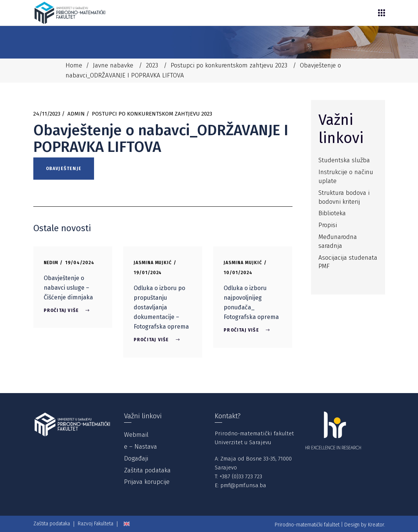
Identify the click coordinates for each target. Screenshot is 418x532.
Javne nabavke (113, 65)
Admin (76, 114)
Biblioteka (332, 213)
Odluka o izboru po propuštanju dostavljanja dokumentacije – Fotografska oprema (161, 307)
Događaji (136, 458)
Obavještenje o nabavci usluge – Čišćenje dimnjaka (68, 288)
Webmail (136, 435)
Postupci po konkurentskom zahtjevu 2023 (229, 65)
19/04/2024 (80, 263)
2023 (152, 65)
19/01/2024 (148, 273)
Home (74, 65)
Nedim (51, 263)
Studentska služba (344, 160)
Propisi (328, 225)
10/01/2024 (238, 273)
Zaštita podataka (147, 470)
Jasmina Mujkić (153, 263)
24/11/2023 (47, 114)
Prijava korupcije (147, 482)
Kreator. (377, 525)
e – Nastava (141, 447)
